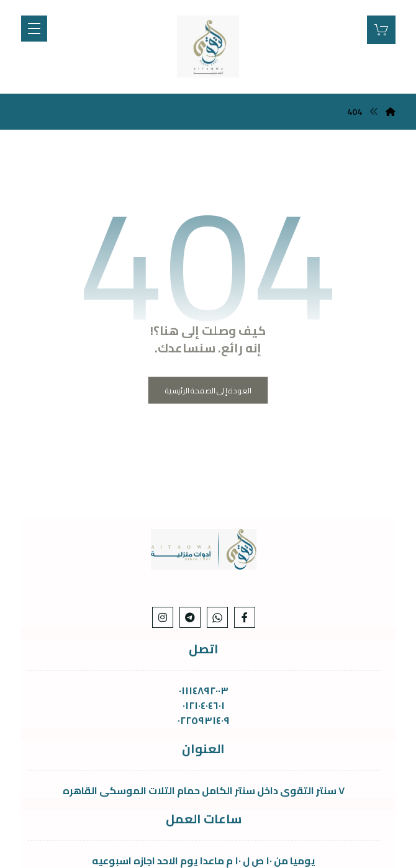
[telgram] (190, 617)
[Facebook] (245, 617)
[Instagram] (163, 617)
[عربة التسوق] (381, 29)
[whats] (217, 617)
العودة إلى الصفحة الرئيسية (208, 390)
